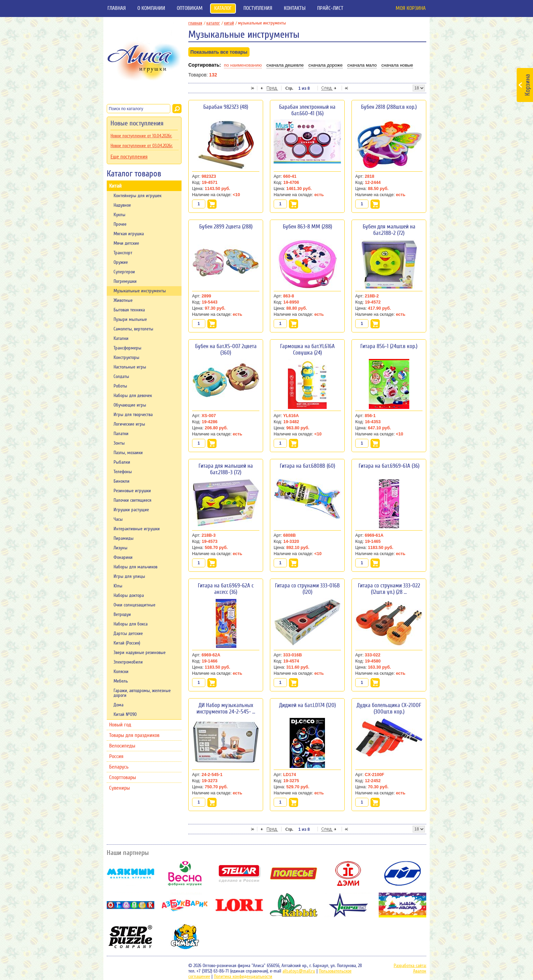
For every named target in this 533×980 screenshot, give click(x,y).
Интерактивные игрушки (137, 529)
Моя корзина (411, 8)
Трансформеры (127, 348)
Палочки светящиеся (132, 500)
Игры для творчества (133, 415)
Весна (185, 873)
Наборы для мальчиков (135, 567)
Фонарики (123, 557)
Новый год (120, 725)
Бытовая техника (129, 310)
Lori (239, 905)
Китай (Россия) (127, 643)
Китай (115, 186)
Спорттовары (123, 777)
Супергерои (124, 272)
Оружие (121, 262)
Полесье (294, 873)
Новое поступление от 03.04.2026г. (142, 146)
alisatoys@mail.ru (299, 971)
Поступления (258, 8)
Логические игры (129, 424)
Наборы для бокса (131, 624)
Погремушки (125, 281)
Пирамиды (124, 538)
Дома (118, 705)
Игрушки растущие (131, 510)
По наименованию (243, 65)
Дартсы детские (128, 634)
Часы (118, 519)
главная (197, 23)
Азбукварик (185, 905)
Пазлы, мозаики (128, 453)
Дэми (348, 873)
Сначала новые (397, 65)
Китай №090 (125, 715)
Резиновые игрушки (132, 491)
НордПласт (348, 905)
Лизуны (121, 548)
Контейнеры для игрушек (137, 196)
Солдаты (121, 377)
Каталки (121, 339)
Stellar (239, 873)
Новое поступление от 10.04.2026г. (141, 136)
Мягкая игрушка (129, 234)
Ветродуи (122, 615)
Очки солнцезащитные (134, 605)
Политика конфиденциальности (243, 977)
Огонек (131, 905)
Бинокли (122, 481)
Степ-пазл (131, 937)
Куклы (119, 215)
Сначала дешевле (285, 65)
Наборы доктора (129, 596)
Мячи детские (126, 243)
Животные (123, 300)
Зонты (119, 443)
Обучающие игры (130, 405)
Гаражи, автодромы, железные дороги (142, 693)
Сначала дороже (325, 65)
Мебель (121, 681)
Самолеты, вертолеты (133, 329)
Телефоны (123, 472)
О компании (151, 8)
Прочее (120, 224)
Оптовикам (190, 8)
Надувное (122, 205)
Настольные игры (130, 367)
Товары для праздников (134, 735)
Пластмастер (402, 905)
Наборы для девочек (133, 396)
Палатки (121, 434)
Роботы (120, 386)
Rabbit (294, 905)
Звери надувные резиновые (140, 653)
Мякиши (131, 873)
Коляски (121, 672)
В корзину (212, 204)
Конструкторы (126, 358)
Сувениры (119, 788)
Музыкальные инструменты (140, 291)
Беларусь (119, 767)
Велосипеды (122, 746)
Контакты (295, 8)
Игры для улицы (129, 577)
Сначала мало (362, 65)
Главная (117, 8)
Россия (116, 756)
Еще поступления (129, 157)
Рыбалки (122, 462)
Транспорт (123, 253)
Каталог (223, 8)
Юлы (118, 586)
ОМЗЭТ (402, 873)
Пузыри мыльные (130, 320)
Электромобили (128, 662)
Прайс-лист (330, 8)
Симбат (185, 937)
